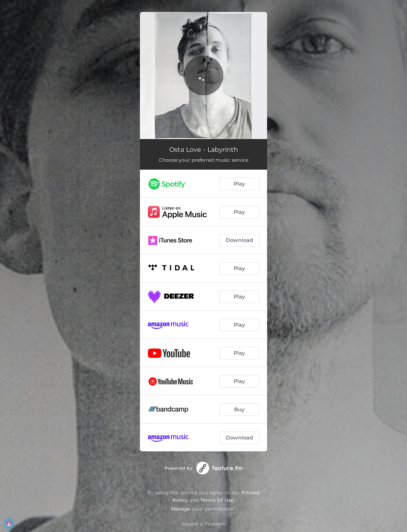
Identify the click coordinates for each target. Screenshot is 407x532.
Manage (181, 509)
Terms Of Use (217, 500)
